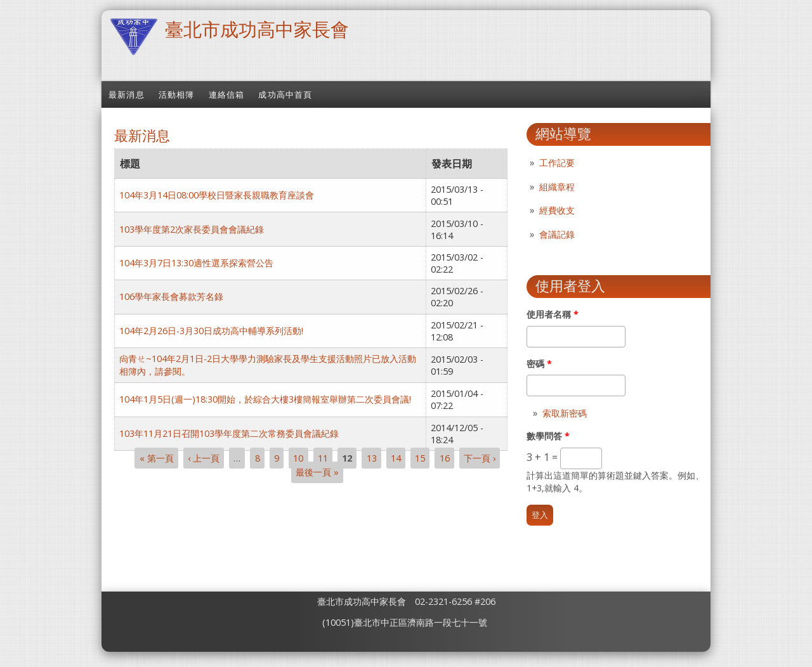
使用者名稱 (553, 314)
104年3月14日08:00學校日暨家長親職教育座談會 (217, 195)
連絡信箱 (227, 94)
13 (372, 458)
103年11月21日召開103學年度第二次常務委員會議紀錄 (229, 433)
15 (420, 458)
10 (298, 458)
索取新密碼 (565, 413)
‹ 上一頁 (204, 458)
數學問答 (548, 436)
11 (323, 458)
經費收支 (557, 210)
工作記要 (557, 163)
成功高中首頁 (285, 94)
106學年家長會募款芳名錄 (171, 296)
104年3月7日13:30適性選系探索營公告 (196, 263)
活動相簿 (177, 94)
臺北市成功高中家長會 (257, 29)
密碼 (539, 364)
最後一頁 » (317, 473)
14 (396, 458)
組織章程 (557, 187)
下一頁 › (480, 458)
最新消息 (127, 94)
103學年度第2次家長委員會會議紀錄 (192, 229)
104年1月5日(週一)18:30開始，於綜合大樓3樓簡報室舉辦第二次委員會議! (265, 399)
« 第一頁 (157, 458)
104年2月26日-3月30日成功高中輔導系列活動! (211, 331)
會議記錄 (557, 234)
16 (445, 458)
